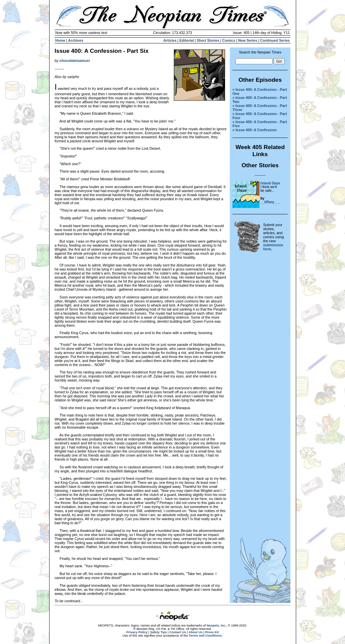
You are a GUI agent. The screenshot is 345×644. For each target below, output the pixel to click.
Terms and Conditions (205, 636)
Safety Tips (159, 632)
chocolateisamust (74, 61)
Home (60, 40)
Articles (170, 40)
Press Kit (212, 632)
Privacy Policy (137, 632)
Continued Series (275, 40)
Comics (229, 40)
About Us (196, 632)
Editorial (187, 40)
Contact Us (178, 632)
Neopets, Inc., (217, 625)
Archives (76, 40)
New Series (248, 40)
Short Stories (208, 40)
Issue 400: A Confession (256, 130)
